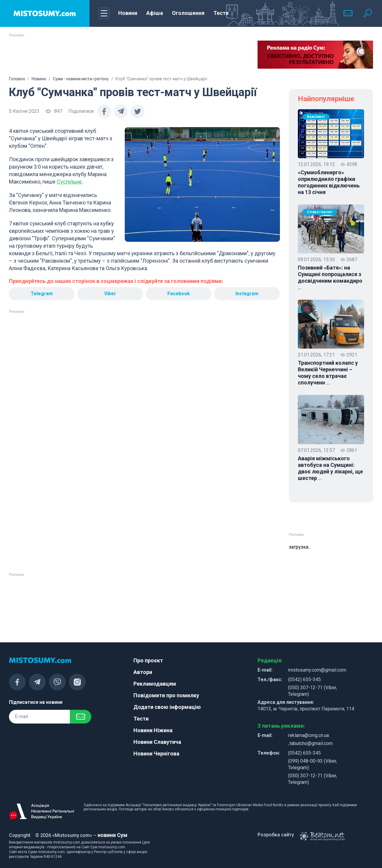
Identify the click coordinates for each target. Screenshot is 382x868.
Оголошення (188, 13)
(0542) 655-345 (304, 680)
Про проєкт (148, 660)
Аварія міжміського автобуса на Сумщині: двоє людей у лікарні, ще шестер (330, 468)
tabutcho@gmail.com (311, 743)
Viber (110, 294)
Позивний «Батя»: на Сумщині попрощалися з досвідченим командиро (330, 278)
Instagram (247, 294)
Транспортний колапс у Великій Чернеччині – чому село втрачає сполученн (328, 373)
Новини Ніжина (153, 730)
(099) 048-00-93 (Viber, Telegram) (312, 764)
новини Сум (113, 835)
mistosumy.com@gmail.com (317, 670)
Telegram (42, 294)
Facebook (179, 294)
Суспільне (69, 182)
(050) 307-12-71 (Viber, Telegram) (312, 691)
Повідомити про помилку (166, 695)
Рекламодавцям (155, 684)
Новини (128, 13)
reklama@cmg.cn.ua (308, 735)
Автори (143, 672)
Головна (17, 79)
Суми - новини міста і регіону (81, 79)
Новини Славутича (157, 742)
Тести (221, 13)
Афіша (155, 13)
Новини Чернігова (156, 754)
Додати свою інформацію (167, 707)
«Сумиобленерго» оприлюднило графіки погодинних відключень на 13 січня (329, 182)
